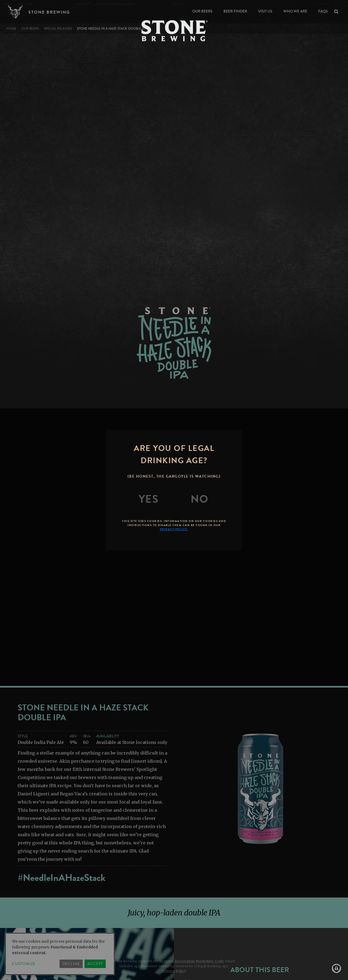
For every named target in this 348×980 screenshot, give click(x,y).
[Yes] (149, 499)
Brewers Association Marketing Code (191, 961)
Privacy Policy (174, 971)
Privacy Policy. (174, 529)
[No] (200, 499)
